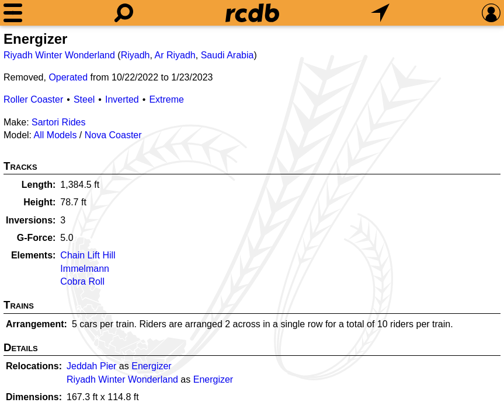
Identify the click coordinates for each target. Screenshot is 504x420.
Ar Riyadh (175, 55)
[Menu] (13, 13)
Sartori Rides (58, 122)
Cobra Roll (82, 281)
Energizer (151, 366)
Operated (68, 77)
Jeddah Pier (91, 366)
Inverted (122, 99)
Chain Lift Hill (88, 255)
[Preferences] (491, 13)
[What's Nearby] (380, 13)
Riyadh (135, 55)
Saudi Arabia (227, 55)
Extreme (166, 99)
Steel (84, 99)
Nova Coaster (113, 135)
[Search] (124, 13)
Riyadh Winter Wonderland (59, 55)
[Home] (252, 13)
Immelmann (85, 269)
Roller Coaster (33, 99)
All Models (55, 135)
